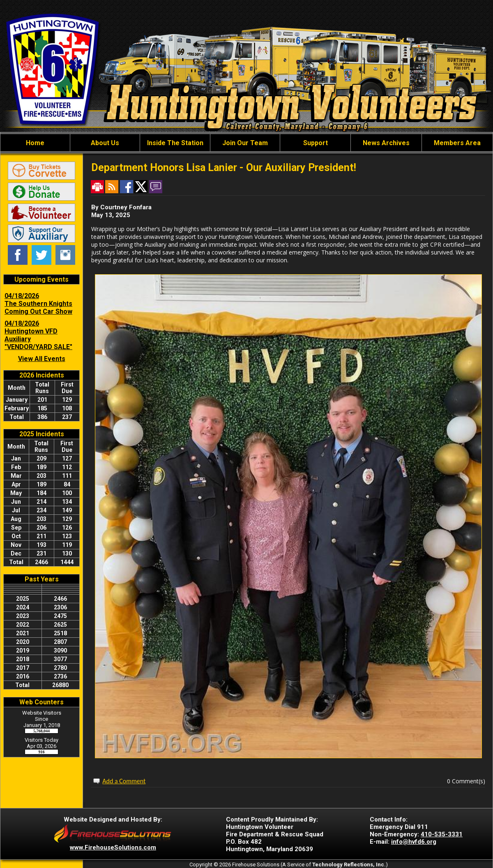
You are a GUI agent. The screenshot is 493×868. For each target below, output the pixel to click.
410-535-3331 (442, 834)
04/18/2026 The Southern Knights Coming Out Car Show (38, 304)
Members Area (457, 143)
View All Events (42, 359)
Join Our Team (245, 143)
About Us (105, 143)
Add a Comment (124, 781)
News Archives (386, 143)
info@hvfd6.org (414, 842)
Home (35, 143)
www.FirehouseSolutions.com (113, 847)
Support (316, 143)
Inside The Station (175, 143)
